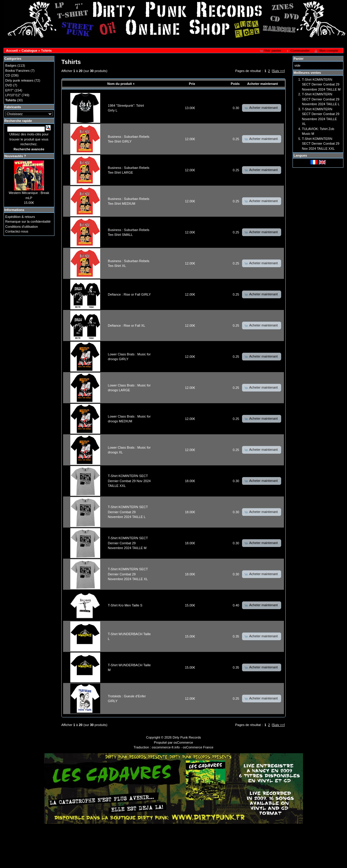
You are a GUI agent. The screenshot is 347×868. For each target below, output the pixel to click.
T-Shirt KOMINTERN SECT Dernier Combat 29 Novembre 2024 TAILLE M (128, 543)
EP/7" (10, 90)
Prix (192, 84)
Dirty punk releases (19, 80)
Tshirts (46, 51)
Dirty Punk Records (187, 737)
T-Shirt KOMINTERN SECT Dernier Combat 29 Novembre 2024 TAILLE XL (128, 574)
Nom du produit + (121, 84)
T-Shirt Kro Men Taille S (125, 605)
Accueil (12, 51)
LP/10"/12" (13, 95)
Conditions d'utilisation (22, 227)
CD (8, 75)
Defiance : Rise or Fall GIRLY (129, 294)
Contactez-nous (17, 231)
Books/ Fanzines (17, 71)
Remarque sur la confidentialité (28, 221)
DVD (9, 85)
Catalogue (29, 51)
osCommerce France (198, 747)
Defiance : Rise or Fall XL (127, 325)
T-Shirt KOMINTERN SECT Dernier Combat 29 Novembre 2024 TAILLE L (128, 512)
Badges (11, 65)
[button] (271, 51)
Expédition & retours (20, 217)
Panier (299, 59)
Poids (235, 84)
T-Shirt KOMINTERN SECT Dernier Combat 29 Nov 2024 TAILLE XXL (129, 481)
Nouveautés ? (15, 156)
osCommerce (183, 742)
